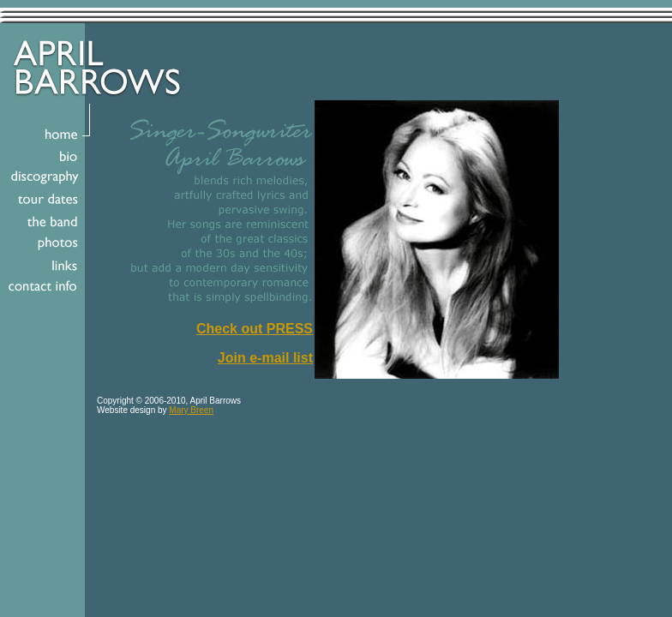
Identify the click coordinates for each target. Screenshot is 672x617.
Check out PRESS (255, 329)
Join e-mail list (265, 358)
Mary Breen (191, 410)
